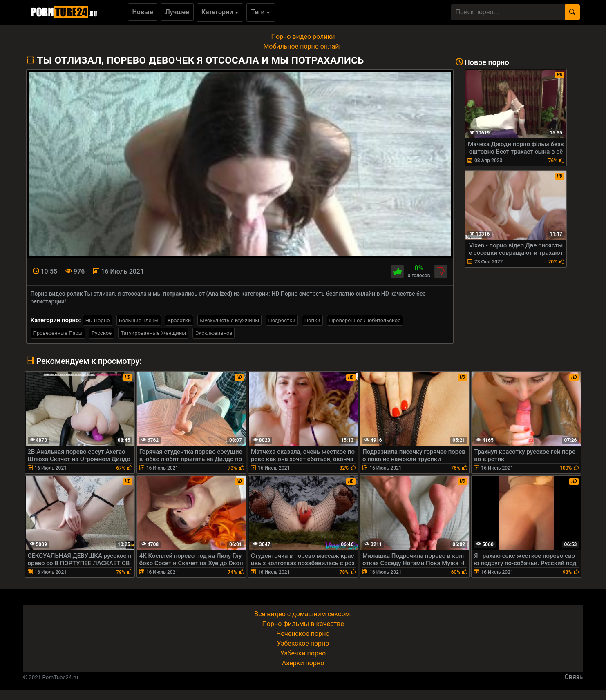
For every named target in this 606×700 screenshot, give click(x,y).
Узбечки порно (303, 653)
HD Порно (98, 320)
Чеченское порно (303, 634)
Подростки (282, 320)
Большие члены (139, 320)
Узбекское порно (303, 643)
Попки (312, 320)
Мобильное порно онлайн (303, 46)
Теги (261, 12)
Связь (574, 677)
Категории (220, 12)
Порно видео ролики (303, 37)
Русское (102, 333)
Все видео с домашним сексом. (303, 614)
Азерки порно (303, 663)
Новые (143, 12)
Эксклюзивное (214, 333)
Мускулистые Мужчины (229, 320)
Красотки (179, 320)
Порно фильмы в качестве (303, 624)
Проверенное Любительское (365, 320)
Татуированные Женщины (153, 333)
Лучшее (177, 12)
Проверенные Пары (58, 333)
